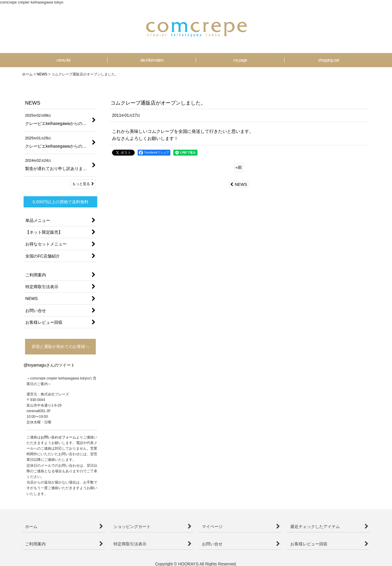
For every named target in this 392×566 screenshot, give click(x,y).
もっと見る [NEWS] (83, 184)
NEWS (239, 184)
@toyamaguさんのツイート (49, 365)
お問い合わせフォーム (58, 437)
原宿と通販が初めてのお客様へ (60, 346)
